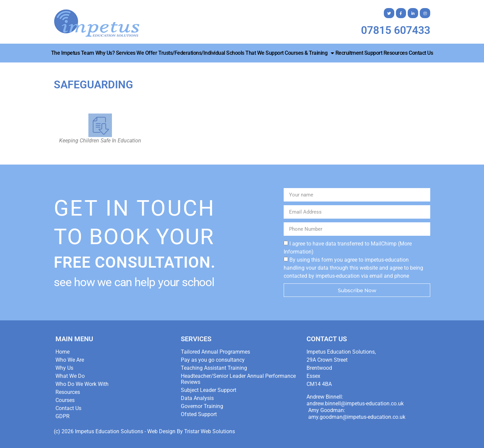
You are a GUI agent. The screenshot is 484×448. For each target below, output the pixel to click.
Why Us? (105, 53)
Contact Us (421, 53)
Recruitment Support (359, 53)
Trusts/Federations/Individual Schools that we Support (221, 53)
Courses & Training (309, 53)
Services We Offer (137, 53)
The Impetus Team (73, 53)
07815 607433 (396, 30)
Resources (396, 53)
